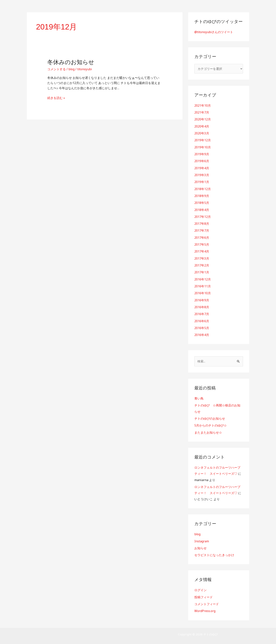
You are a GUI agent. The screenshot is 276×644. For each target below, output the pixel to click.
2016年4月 (202, 333)
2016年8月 (202, 305)
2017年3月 (202, 257)
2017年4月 (202, 250)
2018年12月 (203, 188)
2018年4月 (202, 209)
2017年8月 (202, 223)
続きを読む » (56, 98)
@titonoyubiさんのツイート (214, 32)
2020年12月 (203, 119)
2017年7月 (202, 230)
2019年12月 (203, 140)
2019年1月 (202, 181)
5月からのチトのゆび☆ (211, 423)
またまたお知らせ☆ (208, 430)
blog (72, 69)
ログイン (200, 587)
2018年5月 (202, 202)
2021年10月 (203, 105)
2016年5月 (202, 326)
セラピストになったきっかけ (214, 552)
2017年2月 (202, 264)
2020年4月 (202, 126)
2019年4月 (202, 168)
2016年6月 (202, 319)
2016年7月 (202, 312)
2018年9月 (202, 195)
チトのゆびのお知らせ (210, 416)
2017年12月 (203, 216)
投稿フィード (204, 594)
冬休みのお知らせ (71, 62)
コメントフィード (207, 601)
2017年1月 (202, 271)
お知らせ (200, 545)
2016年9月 (202, 298)
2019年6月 (202, 161)
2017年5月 (202, 243)
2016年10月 (203, 292)
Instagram (202, 539)
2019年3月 (202, 174)
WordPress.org (205, 608)
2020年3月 (202, 133)
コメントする (57, 69)
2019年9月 (202, 154)
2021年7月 (202, 112)
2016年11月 (203, 285)
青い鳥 (199, 396)
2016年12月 (203, 278)
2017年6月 (202, 236)
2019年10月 (203, 147)
